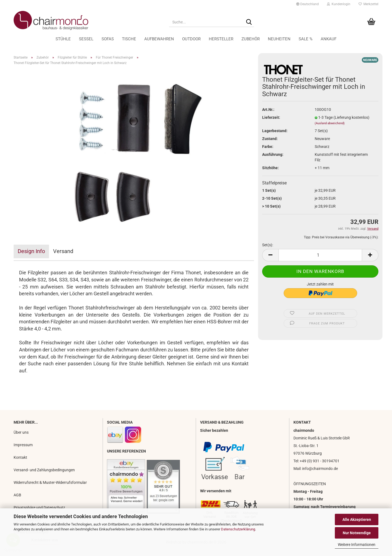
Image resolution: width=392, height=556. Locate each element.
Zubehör (251, 39)
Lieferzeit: (271, 117)
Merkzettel (368, 4)
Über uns (21, 432)
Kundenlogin (339, 4)
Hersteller (221, 39)
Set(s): (268, 245)
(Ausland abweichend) (330, 123)
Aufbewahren (159, 39)
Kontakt (20, 457)
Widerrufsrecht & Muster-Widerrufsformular (50, 482)
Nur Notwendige (357, 533)
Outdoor (191, 39)
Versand (63, 251)
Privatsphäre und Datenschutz (39, 508)
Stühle (63, 39)
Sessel (86, 39)
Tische (129, 39)
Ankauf (329, 39)
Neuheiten (279, 39)
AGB (17, 495)
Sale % (306, 39)
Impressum (23, 445)
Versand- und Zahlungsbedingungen (44, 470)
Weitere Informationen (357, 545)
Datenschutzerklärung (238, 529)
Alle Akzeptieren (357, 519)
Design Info (31, 251)
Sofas (108, 39)
